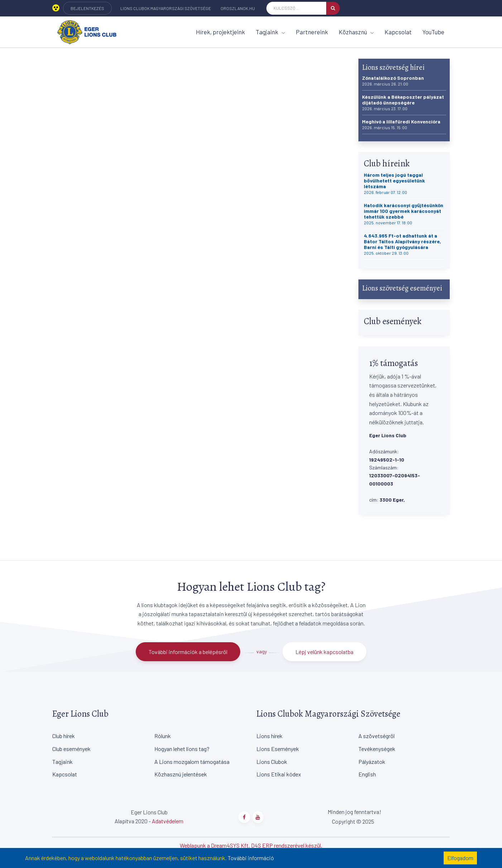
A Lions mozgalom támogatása (192, 762)
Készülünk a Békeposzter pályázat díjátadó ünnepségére (403, 103)
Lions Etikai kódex (279, 774)
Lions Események (278, 749)
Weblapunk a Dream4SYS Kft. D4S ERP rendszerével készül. (251, 845)
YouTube (433, 32)
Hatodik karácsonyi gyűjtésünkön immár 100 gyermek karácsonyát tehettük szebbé (404, 214)
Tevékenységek (377, 749)
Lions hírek (269, 736)
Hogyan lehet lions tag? (182, 749)
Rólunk (163, 736)
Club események (71, 749)
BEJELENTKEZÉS (87, 8)
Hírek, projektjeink (220, 32)
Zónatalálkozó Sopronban (393, 81)
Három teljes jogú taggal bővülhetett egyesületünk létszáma (394, 183)
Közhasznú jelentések (181, 774)
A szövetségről (376, 736)
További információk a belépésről (188, 652)
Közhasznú (356, 32)
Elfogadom (460, 858)
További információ (251, 858)
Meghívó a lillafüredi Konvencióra (401, 124)
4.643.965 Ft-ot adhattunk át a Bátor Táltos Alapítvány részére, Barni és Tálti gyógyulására (402, 244)
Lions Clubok (272, 762)
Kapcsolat (398, 32)
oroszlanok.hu (238, 8)
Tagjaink (270, 32)
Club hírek (64, 736)
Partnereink (312, 32)
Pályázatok (372, 762)
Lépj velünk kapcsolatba (324, 652)
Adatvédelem (168, 821)
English (367, 774)
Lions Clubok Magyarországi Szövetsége (166, 8)
